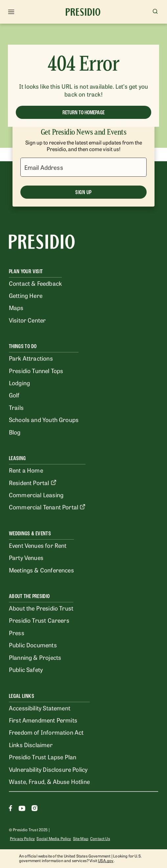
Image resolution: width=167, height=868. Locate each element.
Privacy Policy (22, 838)
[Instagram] (35, 809)
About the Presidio (29, 596)
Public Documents (33, 645)
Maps (16, 307)
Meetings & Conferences (41, 570)
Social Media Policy (54, 838)
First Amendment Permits (43, 720)
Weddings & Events (30, 534)
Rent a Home (26, 470)
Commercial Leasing (36, 495)
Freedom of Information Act (46, 732)
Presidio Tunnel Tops (36, 370)
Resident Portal (33, 482)
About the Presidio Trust (41, 608)
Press (17, 633)
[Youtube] (22, 809)
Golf (14, 395)
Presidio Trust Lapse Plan (43, 757)
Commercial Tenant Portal (47, 507)
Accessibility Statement (40, 708)
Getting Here (26, 295)
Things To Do (23, 346)
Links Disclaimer (31, 745)
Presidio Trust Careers (39, 620)
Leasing (17, 458)
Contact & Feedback (35, 283)
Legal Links (22, 696)
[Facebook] (11, 809)
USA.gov (106, 860)
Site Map (81, 838)
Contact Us (100, 838)
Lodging (19, 383)
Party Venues (26, 557)
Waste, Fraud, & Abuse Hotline (49, 781)
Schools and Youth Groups (44, 419)
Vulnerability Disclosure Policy (48, 769)
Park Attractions (31, 358)
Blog (15, 432)
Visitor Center (27, 320)
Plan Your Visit (26, 271)
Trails (16, 407)
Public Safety (26, 669)
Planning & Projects (35, 657)
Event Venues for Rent (38, 545)
